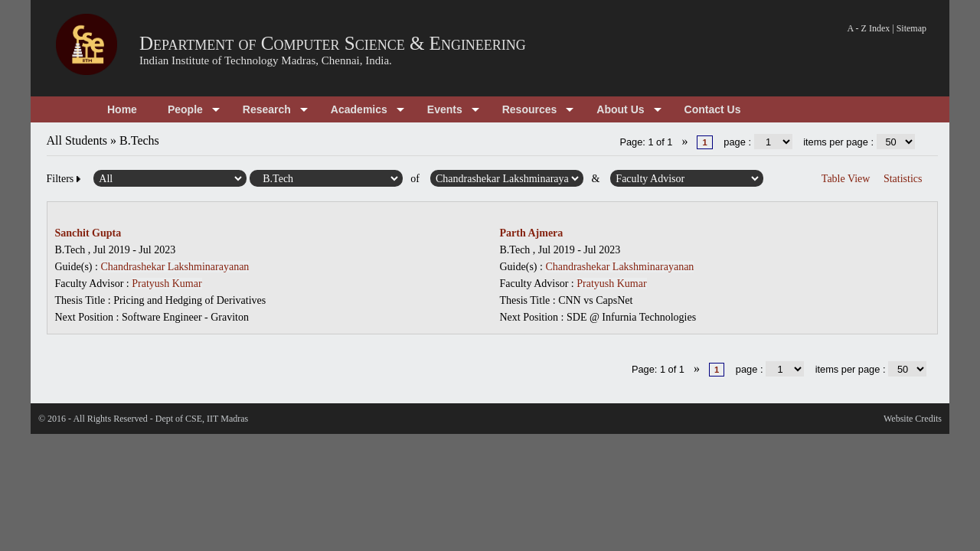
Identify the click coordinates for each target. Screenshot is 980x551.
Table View (846, 179)
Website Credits (913, 419)
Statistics (903, 179)
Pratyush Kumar (167, 284)
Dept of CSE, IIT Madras (202, 419)
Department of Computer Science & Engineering (333, 43)
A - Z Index (869, 28)
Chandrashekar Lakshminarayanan (175, 267)
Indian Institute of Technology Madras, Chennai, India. (266, 60)
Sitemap (911, 28)
